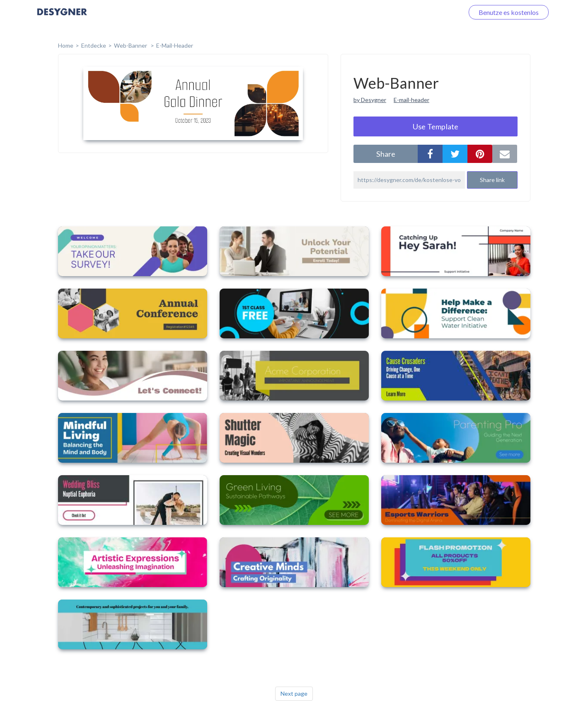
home (66, 45)
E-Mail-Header (175, 45)
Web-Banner (131, 45)
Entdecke (94, 45)
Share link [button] (492, 180)
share (386, 154)
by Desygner (370, 100)
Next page (294, 693)
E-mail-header (411, 100)
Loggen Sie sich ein (427, 12)
